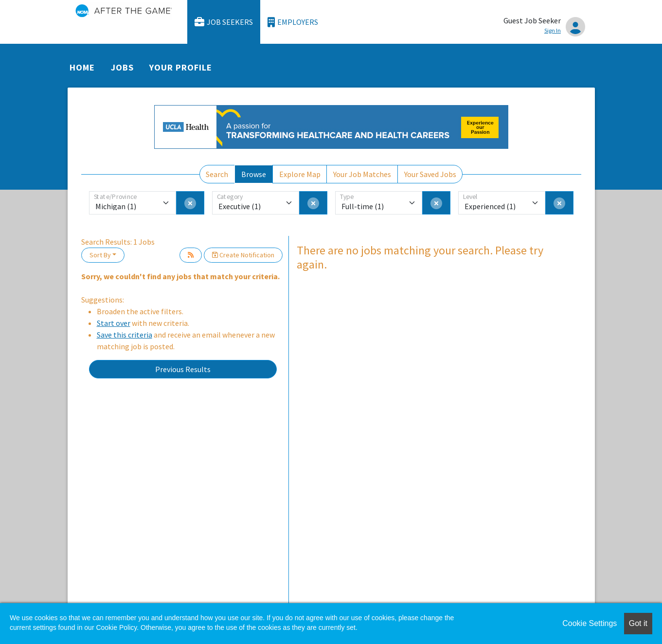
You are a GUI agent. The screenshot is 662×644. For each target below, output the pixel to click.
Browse (254, 174)
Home (82, 67)
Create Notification (243, 255)
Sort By (100, 255)
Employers (293, 22)
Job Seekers (224, 22)
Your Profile (180, 67)
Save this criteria (125, 335)
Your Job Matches (362, 174)
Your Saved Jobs (430, 174)
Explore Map (300, 174)
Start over (114, 323)
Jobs (122, 67)
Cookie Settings (590, 623)
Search (217, 174)
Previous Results (183, 369)
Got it (638, 623)
